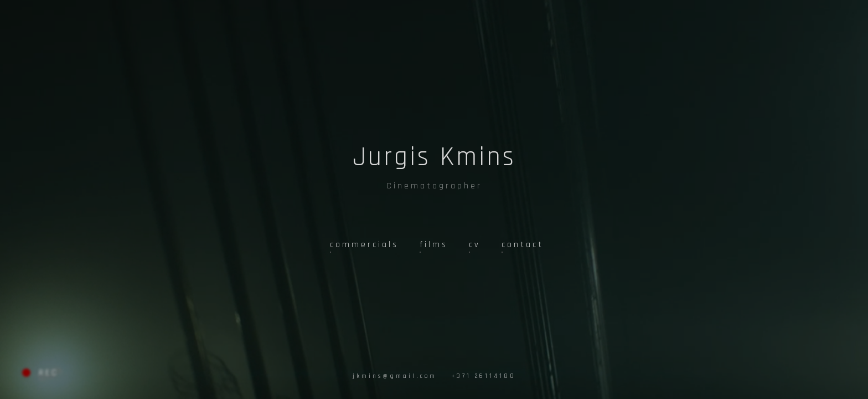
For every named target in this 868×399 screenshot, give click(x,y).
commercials (364, 245)
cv (475, 245)
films (434, 245)
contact (523, 245)
